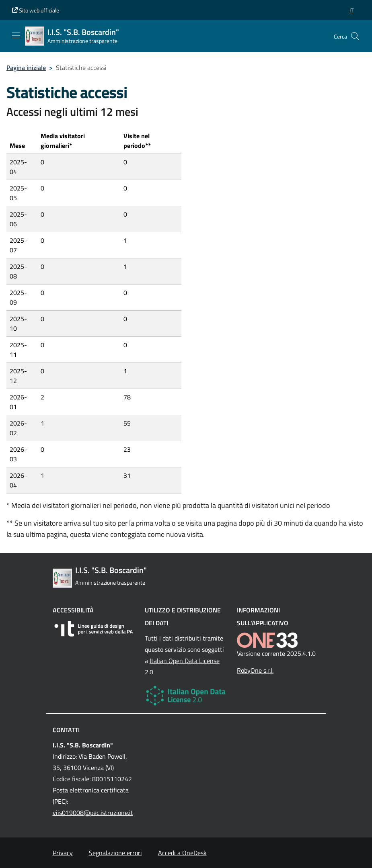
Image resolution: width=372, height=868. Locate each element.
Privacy (63, 853)
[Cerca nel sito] (355, 36)
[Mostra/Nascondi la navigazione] (16, 35)
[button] (351, 10)
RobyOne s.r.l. (255, 670)
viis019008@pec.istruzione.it (93, 813)
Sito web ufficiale (36, 10)
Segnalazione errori (115, 853)
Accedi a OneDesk (182, 853)
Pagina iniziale (26, 68)
